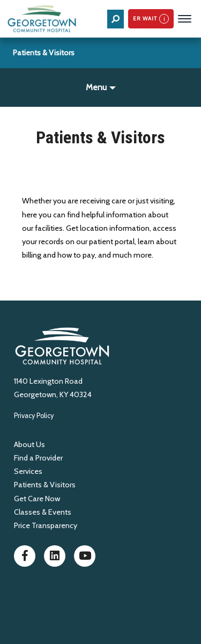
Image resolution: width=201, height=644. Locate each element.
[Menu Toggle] (185, 19)
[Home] (43, 19)
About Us (29, 444)
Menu (96, 87)
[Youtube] (85, 558)
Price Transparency (46, 525)
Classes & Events (43, 512)
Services (28, 471)
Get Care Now (37, 499)
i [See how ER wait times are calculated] (164, 19)
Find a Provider (38, 458)
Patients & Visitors (44, 53)
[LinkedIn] (55, 558)
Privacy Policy (34, 416)
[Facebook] (25, 558)
